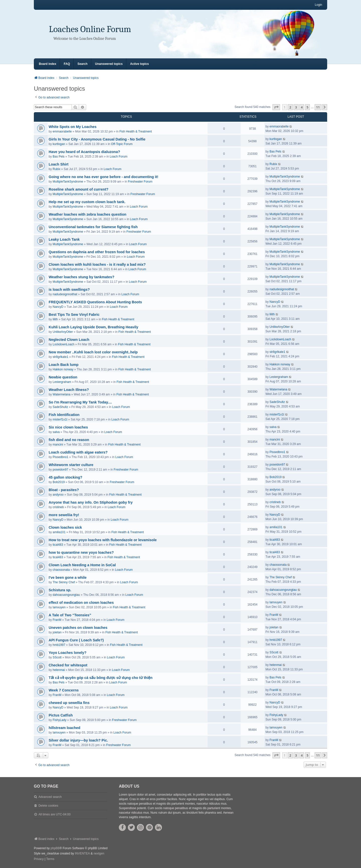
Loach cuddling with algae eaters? (78, 452)
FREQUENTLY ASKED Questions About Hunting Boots (95, 302)
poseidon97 (60, 470)
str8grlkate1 (61, 357)
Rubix (57, 169)
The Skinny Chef (64, 582)
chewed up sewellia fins (69, 703)
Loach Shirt (59, 164)
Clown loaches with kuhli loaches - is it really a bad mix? (97, 264)
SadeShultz (60, 407)
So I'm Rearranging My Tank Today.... (80, 402)
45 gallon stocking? (65, 477)
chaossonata (61, 570)
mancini (58, 445)
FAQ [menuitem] (67, 64)
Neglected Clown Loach (69, 340)
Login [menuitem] (319, 5)
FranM (57, 620)
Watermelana (62, 394)
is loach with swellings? (69, 290)
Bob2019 (59, 482)
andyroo (58, 495)
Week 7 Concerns (64, 690)
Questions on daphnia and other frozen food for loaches (97, 252)
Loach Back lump (64, 365)
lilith (55, 319)
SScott (57, 657)
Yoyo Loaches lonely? (68, 653)
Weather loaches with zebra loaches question (87, 214)
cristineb (58, 507)
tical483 (58, 545)
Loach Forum (119, 157)
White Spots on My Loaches (73, 127)
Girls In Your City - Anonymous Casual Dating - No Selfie (97, 139)
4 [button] (302, 107)
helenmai (59, 670)
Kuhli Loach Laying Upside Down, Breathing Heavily (93, 327)
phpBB (55, 848)
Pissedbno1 (61, 457)
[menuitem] (39, 859)
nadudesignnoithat (65, 294)
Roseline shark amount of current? (78, 189)
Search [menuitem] (82, 64)
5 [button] (307, 107)
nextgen (99, 853)
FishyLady (60, 720)
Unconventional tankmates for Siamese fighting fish (93, 227)
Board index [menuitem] (48, 64)
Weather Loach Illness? (69, 390)
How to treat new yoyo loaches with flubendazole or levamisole (103, 540)
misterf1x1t (60, 419)
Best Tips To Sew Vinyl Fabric (74, 315)
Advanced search (50, 797)
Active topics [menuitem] (140, 64)
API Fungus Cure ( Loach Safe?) (76, 640)
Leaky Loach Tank (64, 239)
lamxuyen (59, 607)
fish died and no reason (69, 440)
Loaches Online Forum (90, 29)
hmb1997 (59, 645)
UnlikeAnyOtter (63, 332)
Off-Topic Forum (122, 144)
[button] (276, 107)
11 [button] (318, 107)
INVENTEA (82, 853)
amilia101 (59, 532)
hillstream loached (64, 728)
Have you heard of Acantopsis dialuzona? (84, 152)
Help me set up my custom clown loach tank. (87, 202)
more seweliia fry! (64, 515)
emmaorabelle (62, 131)
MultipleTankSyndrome (68, 182)
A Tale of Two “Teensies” (70, 615)
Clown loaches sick (65, 527)
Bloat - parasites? (64, 490)
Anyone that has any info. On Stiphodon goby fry (91, 502)
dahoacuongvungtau (66, 595)
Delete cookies (48, 806)
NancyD (58, 307)
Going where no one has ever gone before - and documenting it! (103, 177)
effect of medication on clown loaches (81, 603)
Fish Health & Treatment (136, 131)
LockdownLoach (64, 344)
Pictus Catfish (61, 715)
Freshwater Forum (140, 182)
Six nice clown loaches (68, 427)
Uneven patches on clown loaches (78, 628)
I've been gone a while (68, 577)
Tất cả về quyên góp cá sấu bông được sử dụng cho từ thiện (101, 678)
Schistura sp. (60, 590)
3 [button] (296, 107)
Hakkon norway (63, 369)
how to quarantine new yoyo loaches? (81, 552)
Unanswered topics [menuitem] (109, 64)
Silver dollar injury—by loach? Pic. (78, 740)
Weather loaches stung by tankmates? (81, 277)
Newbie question (63, 377)
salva (56, 432)
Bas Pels (59, 157)
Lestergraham (62, 382)
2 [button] (290, 107)
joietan (57, 632)
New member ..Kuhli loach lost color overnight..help (93, 352)
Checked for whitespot (68, 665)
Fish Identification (64, 415)
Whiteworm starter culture (71, 465)
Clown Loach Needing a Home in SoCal (82, 565)
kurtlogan (59, 144)
